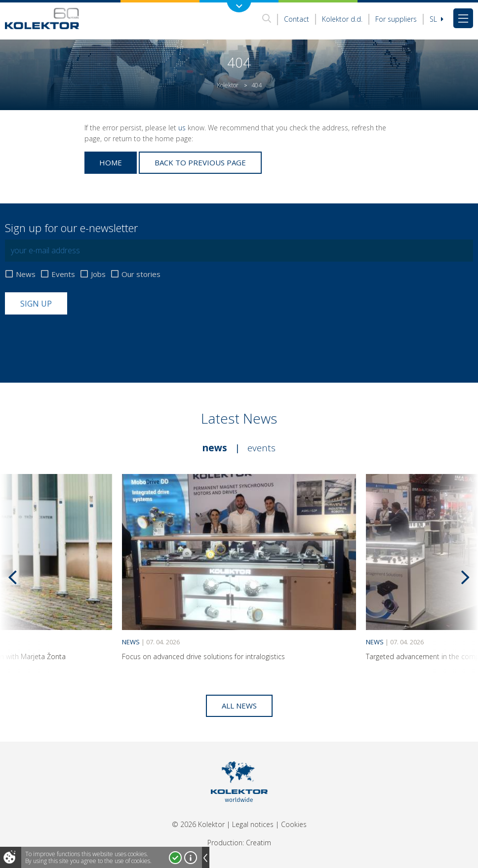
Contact (297, 19)
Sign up (36, 304)
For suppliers (396, 19)
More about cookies (191, 858)
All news (239, 706)
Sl (437, 19)
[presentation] (80, 339)
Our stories (141, 274)
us (182, 128)
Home (111, 162)
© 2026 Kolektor (198, 824)
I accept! (175, 858)
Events (63, 274)
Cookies (294, 824)
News (26, 274)
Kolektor (228, 85)
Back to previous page (200, 162)
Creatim (259, 843)
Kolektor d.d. (342, 19)
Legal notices (253, 824)
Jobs (98, 274)
